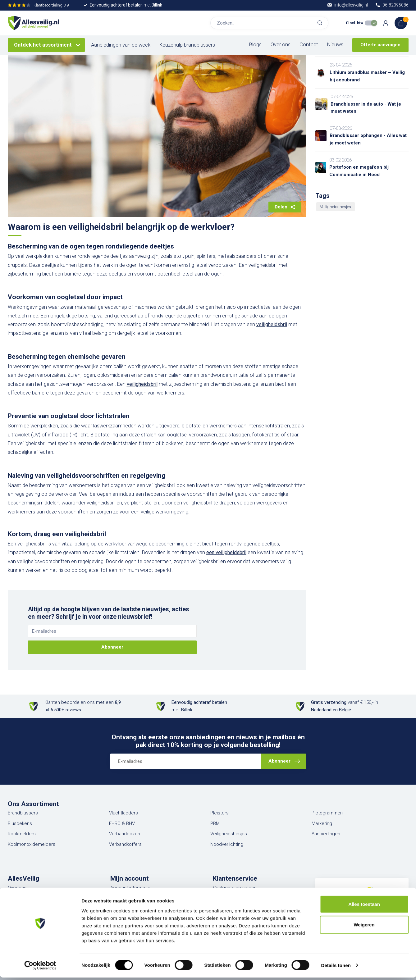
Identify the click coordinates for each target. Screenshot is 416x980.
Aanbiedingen (326, 834)
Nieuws (335, 45)
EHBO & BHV (122, 823)
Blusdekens (20, 823)
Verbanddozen (125, 834)
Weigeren (364, 927)
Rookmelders (22, 834)
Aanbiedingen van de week (121, 45)
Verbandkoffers (125, 844)
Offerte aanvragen (380, 45)
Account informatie (130, 888)
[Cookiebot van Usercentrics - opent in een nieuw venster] (40, 968)
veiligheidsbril (272, 324)
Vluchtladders (123, 813)
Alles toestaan (364, 907)
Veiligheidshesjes (336, 207)
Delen (285, 207)
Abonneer (112, 647)
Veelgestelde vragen (235, 888)
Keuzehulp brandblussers (187, 45)
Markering (322, 823)
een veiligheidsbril (226, 552)
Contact (309, 45)
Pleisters (219, 813)
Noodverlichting (227, 844)
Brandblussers (23, 813)
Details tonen (336, 968)
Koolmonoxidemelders (32, 844)
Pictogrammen (327, 813)
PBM (215, 823)
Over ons (281, 45)
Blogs (255, 45)
